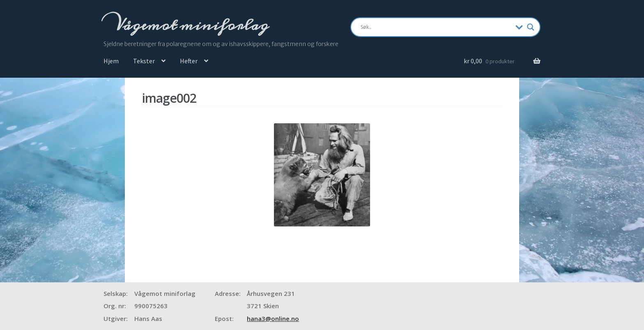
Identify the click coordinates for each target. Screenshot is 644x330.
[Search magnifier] (531, 27)
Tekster (144, 61)
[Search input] (436, 27)
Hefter (189, 61)
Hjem (111, 61)
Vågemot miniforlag (190, 25)
